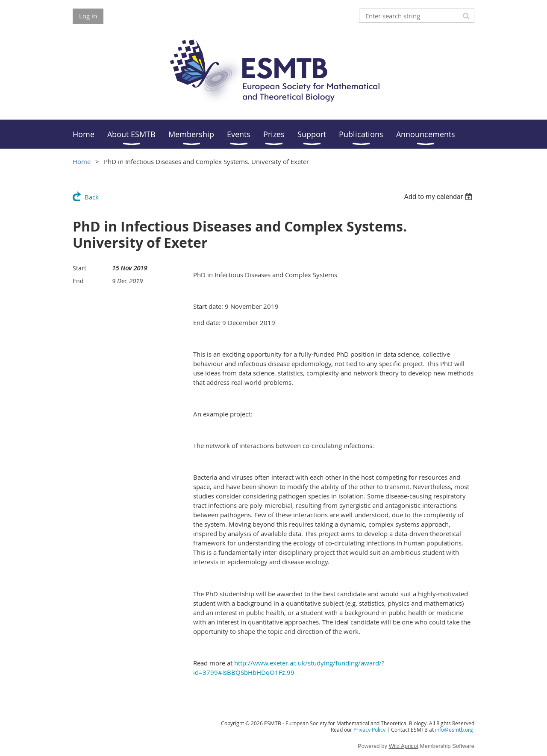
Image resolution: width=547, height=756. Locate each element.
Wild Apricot (404, 746)
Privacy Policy (369, 730)
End (78, 281)
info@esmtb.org (454, 730)
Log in (88, 16)
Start (79, 268)
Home (82, 161)
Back (92, 197)
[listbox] (439, 197)
